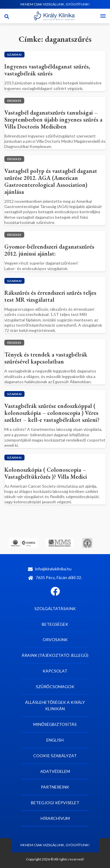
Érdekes (14, 101)
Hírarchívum (55, 818)
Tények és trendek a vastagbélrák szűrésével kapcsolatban (46, 358)
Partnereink (55, 787)
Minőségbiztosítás (55, 724)
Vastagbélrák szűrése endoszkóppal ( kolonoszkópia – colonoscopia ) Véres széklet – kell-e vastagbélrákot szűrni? (52, 413)
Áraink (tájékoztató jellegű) (55, 655)
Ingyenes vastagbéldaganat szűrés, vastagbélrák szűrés (47, 70)
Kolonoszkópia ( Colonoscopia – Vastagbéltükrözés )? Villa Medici (46, 473)
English (55, 740)
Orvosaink (55, 640)
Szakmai (14, 55)
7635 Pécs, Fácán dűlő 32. (55, 577)
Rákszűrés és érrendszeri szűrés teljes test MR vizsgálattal (50, 296)
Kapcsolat (55, 671)
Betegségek (55, 624)
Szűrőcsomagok (55, 687)
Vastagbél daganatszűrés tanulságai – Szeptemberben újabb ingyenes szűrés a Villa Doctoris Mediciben (53, 120)
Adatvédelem (55, 771)
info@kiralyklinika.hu (50, 569)
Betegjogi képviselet (55, 803)
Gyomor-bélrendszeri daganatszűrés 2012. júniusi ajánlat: (49, 250)
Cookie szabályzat (55, 756)
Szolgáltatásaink (55, 608)
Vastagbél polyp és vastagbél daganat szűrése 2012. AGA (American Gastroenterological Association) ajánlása (51, 181)
